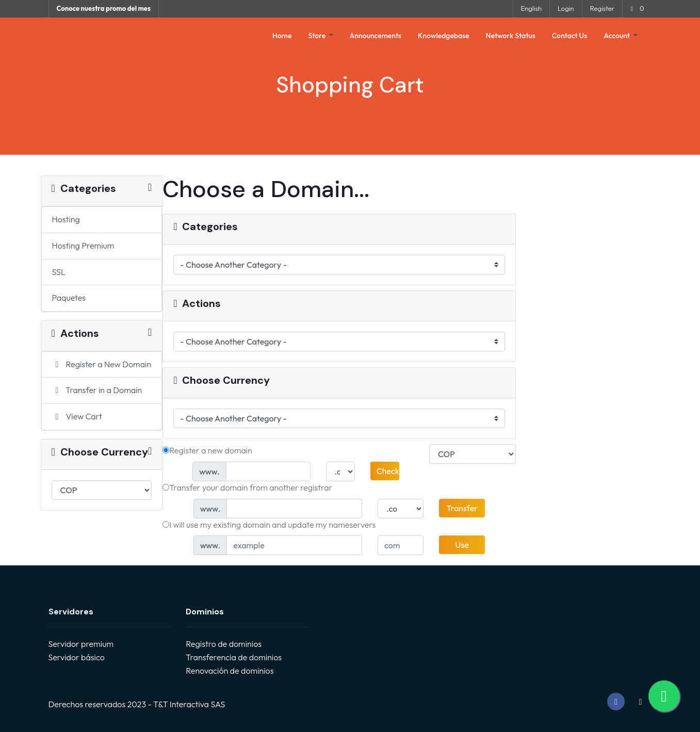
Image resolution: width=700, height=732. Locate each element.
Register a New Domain (102, 364)
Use (462, 545)
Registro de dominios (224, 644)
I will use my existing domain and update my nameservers (269, 525)
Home (282, 36)
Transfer (462, 508)
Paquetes (69, 298)
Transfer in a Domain (97, 390)
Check (388, 471)
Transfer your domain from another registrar (247, 487)
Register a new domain (207, 450)
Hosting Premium (83, 246)
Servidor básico (77, 657)
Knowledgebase (444, 36)
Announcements (376, 36)
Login (566, 8)
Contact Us (570, 36)
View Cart (77, 416)
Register (602, 8)
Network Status (511, 36)
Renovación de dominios (230, 671)
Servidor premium (81, 644)
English (531, 8)
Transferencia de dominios (234, 657)
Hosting (66, 219)
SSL (59, 272)
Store (318, 36)
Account (617, 36)
